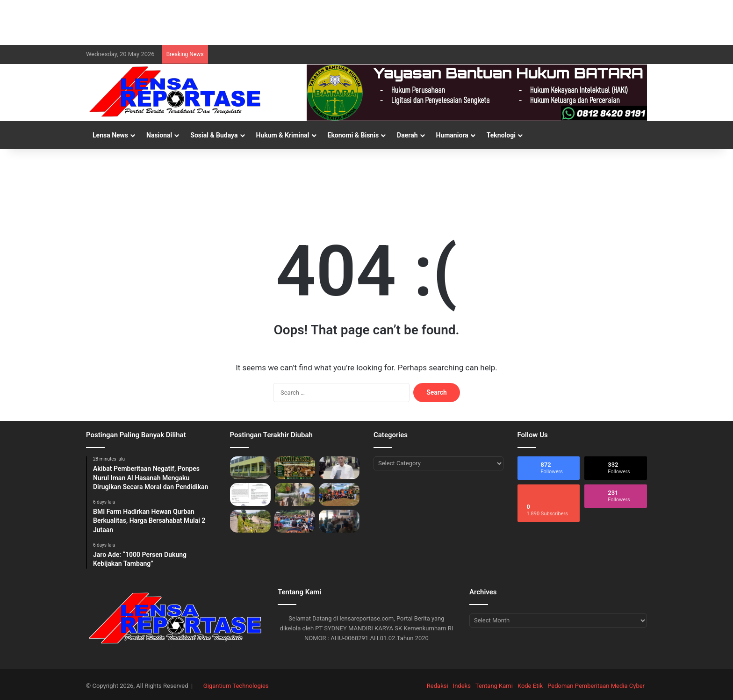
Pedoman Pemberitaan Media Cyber (596, 686)
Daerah (407, 135)
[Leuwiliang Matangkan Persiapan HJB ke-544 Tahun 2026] (339, 521)
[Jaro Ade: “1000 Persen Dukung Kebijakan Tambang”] (339, 468)
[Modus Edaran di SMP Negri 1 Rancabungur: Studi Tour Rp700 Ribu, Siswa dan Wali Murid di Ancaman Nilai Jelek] (250, 494)
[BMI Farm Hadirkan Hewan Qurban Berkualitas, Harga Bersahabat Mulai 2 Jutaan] (295, 468)
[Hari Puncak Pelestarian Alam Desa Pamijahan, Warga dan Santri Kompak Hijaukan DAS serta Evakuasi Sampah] (339, 494)
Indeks (462, 686)
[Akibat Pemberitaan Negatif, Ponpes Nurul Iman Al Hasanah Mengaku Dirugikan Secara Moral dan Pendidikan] (250, 468)
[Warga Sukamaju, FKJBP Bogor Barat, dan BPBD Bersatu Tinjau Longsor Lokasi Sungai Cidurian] (295, 494)
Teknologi (501, 135)
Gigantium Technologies (236, 686)
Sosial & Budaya (214, 135)
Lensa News (110, 135)
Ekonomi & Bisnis (353, 135)
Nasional (159, 135)
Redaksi (438, 686)
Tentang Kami (494, 686)
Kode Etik (530, 686)
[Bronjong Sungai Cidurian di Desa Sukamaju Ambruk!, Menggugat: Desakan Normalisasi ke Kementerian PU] (250, 521)
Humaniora (452, 135)
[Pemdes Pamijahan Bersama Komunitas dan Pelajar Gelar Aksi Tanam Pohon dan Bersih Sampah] (295, 521)
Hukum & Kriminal (283, 135)
